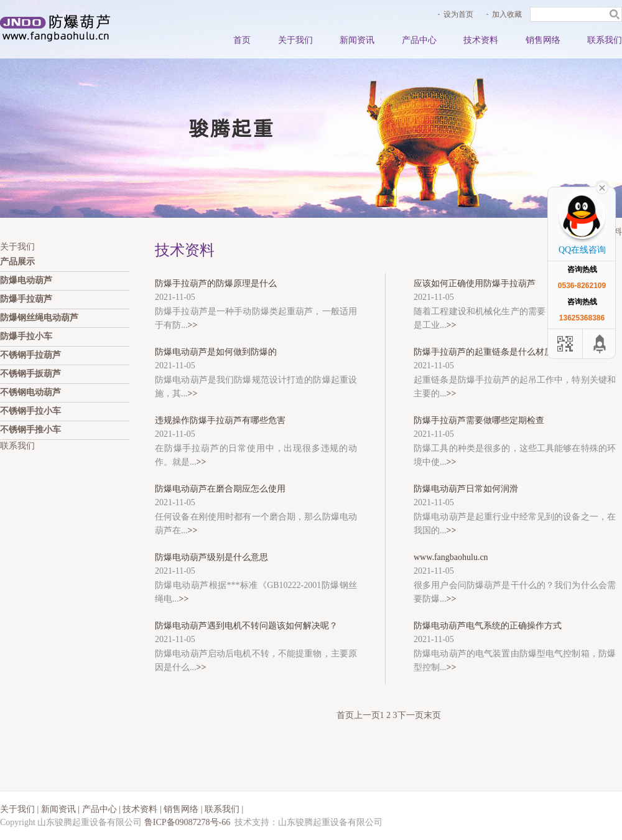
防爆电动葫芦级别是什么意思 (211, 557)
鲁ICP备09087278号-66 (187, 822)
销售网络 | (184, 809)
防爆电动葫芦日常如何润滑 (466, 489)
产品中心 (419, 40)
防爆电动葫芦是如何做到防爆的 (216, 352)
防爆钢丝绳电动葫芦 (39, 318)
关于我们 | (21, 809)
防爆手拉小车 (26, 336)
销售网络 (543, 40)
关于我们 (295, 40)
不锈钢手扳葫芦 (30, 374)
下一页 (411, 715)
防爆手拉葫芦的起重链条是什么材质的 (488, 352)
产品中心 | (103, 809)
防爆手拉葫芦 (26, 299)
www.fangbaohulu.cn (451, 557)
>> (193, 325)
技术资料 (481, 40)
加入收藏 (507, 14)
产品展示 (17, 262)
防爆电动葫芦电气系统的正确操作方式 (488, 626)
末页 (432, 715)
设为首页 (458, 14)
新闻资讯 (357, 40)
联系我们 (605, 40)
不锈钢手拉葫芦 (30, 355)
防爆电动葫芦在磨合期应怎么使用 (220, 489)
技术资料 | (143, 809)
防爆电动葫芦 (26, 280)
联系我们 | (224, 809)
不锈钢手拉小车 (30, 411)
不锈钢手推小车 (30, 430)
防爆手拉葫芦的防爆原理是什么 (216, 283)
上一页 (367, 715)
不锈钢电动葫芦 (30, 392)
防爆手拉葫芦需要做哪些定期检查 (479, 420)
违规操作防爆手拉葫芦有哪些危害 (220, 420)
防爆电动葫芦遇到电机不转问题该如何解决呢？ (246, 626)
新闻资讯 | (62, 809)
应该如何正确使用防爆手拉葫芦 (475, 283)
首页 (242, 40)
